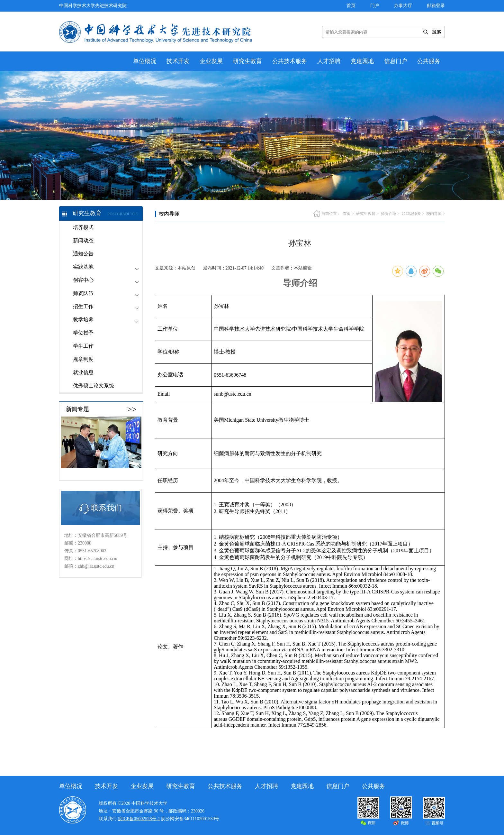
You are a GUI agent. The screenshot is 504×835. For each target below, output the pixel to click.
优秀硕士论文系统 (94, 385)
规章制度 (83, 359)
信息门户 (396, 61)
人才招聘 (329, 61)
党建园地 (362, 61)
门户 (375, 6)
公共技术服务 (290, 61)
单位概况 (145, 61)
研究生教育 (248, 61)
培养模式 (83, 227)
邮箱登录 (436, 6)
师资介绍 (389, 214)
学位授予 (83, 333)
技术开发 (178, 61)
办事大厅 (403, 6)
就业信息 (83, 372)
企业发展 (211, 61)
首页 (351, 6)
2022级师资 (411, 214)
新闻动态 (83, 240)
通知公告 (83, 254)
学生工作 (83, 346)
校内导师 (434, 214)
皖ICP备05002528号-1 (139, 819)
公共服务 (429, 61)
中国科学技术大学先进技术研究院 (93, 6)
